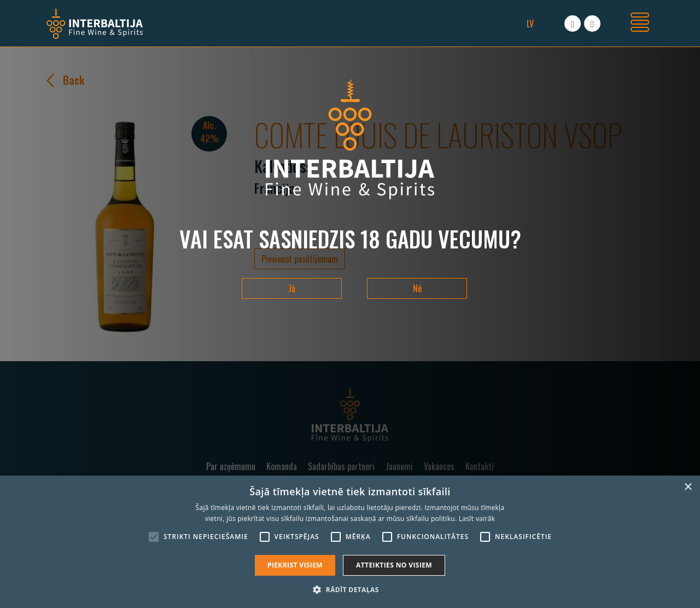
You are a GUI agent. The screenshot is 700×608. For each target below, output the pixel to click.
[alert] (350, 542)
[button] (350, 589)
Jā (292, 288)
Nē (417, 288)
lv (530, 24)
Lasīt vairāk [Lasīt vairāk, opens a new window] (477, 519)
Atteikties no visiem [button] (394, 565)
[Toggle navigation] (640, 24)
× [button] (688, 487)
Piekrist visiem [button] (295, 565)
